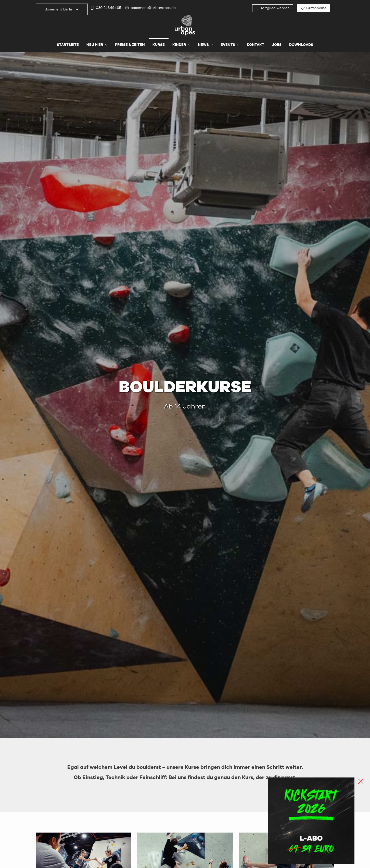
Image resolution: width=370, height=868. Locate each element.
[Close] (361, 781)
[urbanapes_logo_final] (185, 17)
